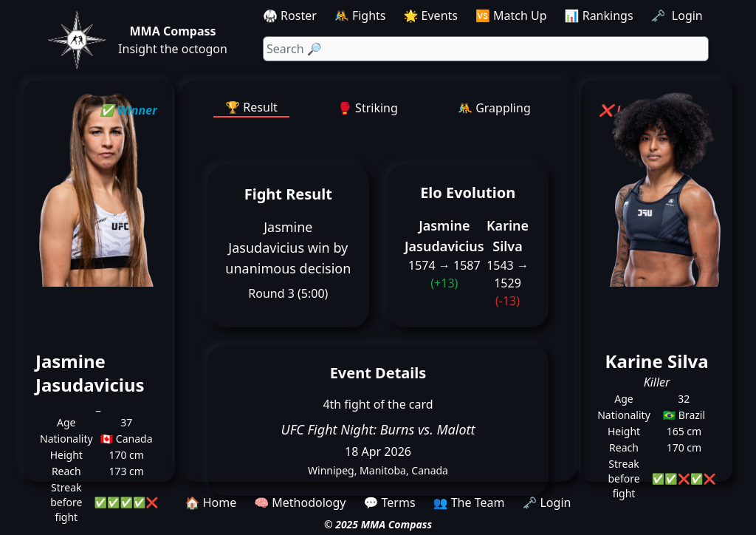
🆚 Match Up (511, 16)
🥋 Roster (290, 16)
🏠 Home (211, 502)
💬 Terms (389, 502)
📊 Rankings (599, 16)
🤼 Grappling (494, 108)
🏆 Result (251, 107)
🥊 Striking (368, 108)
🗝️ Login (678, 16)
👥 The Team (469, 502)
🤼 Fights (360, 16)
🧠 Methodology (300, 502)
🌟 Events (431, 16)
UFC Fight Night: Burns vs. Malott (378, 429)
